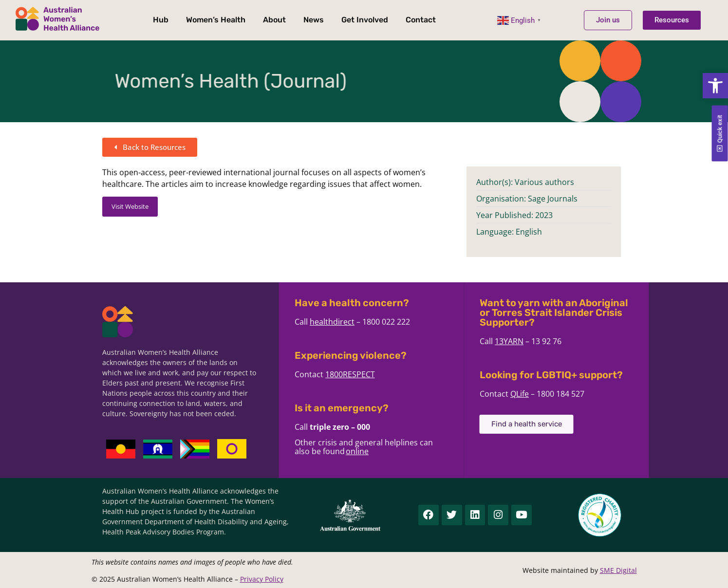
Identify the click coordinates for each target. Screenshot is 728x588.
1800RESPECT (369, 374)
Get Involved (365, 20)
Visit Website (130, 206)
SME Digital (618, 570)
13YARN (528, 341)
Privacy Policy (262, 579)
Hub (161, 20)
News (314, 20)
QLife (539, 394)
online (376, 451)
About (274, 20)
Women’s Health (216, 20)
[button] (715, 86)
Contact (421, 20)
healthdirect (351, 322)
